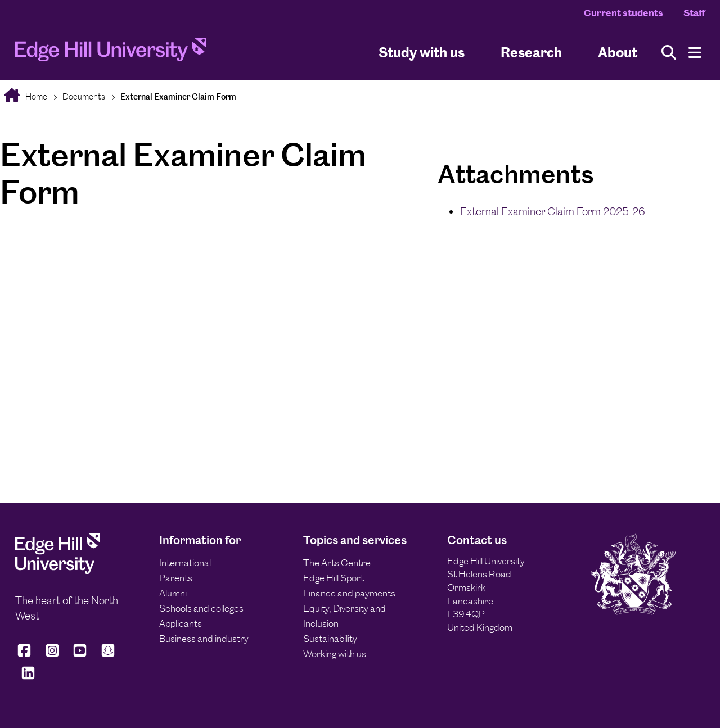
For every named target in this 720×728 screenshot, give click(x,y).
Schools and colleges (201, 608)
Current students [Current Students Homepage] (624, 13)
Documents (84, 96)
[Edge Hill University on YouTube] (80, 655)
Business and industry (204, 639)
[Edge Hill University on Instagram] (52, 655)
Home (35, 96)
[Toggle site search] (669, 53)
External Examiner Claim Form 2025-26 (553, 212)
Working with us (335, 654)
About (618, 53)
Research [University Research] (531, 53)
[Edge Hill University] (57, 571)
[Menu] (695, 53)
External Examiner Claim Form (178, 96)
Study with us (422, 53)
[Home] (111, 53)
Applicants (181, 623)
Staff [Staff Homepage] (694, 13)
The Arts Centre (337, 563)
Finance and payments (349, 593)
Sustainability (330, 639)
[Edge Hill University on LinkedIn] (28, 678)
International (185, 563)
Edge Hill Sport (334, 578)
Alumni (173, 593)
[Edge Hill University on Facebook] (26, 655)
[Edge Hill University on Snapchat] (108, 655)
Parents (176, 578)
